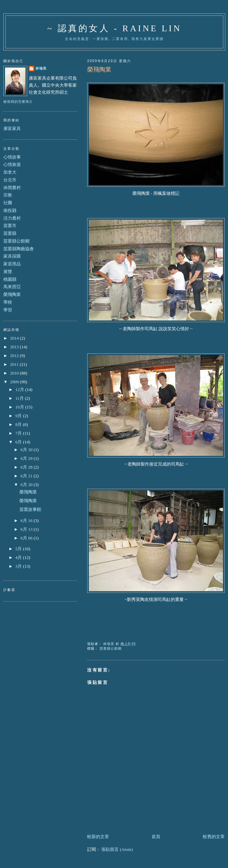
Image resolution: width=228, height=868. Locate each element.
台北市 (10, 180)
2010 (15, 373)
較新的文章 (98, 837)
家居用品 (12, 264)
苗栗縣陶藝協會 (19, 249)
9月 (19, 416)
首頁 (156, 837)
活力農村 (12, 218)
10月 (20, 407)
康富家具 (12, 128)
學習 (8, 310)
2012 (15, 356)
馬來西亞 (12, 287)
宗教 (8, 195)
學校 (8, 302)
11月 (20, 398)
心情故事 (12, 157)
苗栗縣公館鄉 (111, 648)
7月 (19, 433)
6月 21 (27, 476)
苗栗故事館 (30, 509)
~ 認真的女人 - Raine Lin (114, 28)
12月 (20, 389)
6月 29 (27, 458)
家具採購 (12, 256)
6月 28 (27, 467)
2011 (15, 364)
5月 (19, 549)
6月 (19, 442)
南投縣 (10, 210)
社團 (8, 203)
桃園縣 (10, 279)
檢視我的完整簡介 (18, 102)
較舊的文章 (214, 837)
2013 (15, 347)
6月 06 (27, 538)
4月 (19, 557)
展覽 (8, 272)
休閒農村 (12, 188)
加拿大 (10, 172)
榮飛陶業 (12, 294)
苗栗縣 (10, 233)
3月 (19, 566)
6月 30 (27, 450)
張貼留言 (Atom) (117, 849)
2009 (15, 382)
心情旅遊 (12, 164)
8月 (19, 424)
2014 (15, 338)
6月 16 (27, 520)
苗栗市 (10, 226)
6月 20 (27, 485)
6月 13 (27, 529)
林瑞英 (41, 68)
